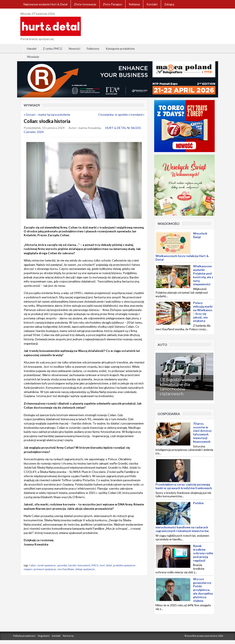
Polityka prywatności (24, 636)
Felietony (93, 49)
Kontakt (152, 4)
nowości (28, 569)
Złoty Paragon (112, 4)
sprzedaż (62, 565)
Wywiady (33, 57)
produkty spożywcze (124, 565)
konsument (84, 565)
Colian (32, 565)
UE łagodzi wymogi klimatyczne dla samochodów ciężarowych (178, 387)
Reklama (134, 4)
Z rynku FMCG (53, 49)
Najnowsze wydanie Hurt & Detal (45, 4)
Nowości (75, 49)
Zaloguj (169, 4)
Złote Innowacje (85, 4)
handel (72, 565)
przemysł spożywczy (45, 569)
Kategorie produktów (120, 49)
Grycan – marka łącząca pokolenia (48, 114)
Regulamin (44, 636)
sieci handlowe (66, 569)
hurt (102, 565)
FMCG (95, 565)
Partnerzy (68, 636)
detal (109, 565)
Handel (32, 49)
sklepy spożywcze (85, 569)
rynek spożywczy (47, 565)
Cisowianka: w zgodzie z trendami (120, 114)
